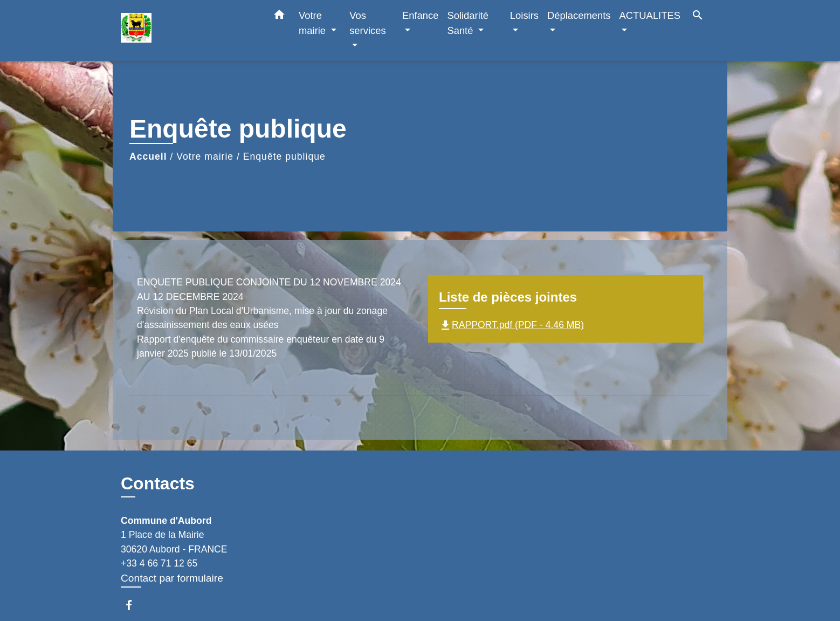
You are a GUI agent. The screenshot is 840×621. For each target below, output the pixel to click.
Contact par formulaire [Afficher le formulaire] (172, 578)
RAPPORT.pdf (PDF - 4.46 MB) (511, 325)
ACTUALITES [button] (650, 15)
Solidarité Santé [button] (468, 23)
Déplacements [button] (579, 15)
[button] (279, 17)
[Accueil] (188, 30)
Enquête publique (284, 156)
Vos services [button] (367, 23)
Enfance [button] (420, 15)
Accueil (148, 156)
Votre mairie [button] (314, 23)
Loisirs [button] (524, 15)
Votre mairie (205, 156)
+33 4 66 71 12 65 (159, 563)
